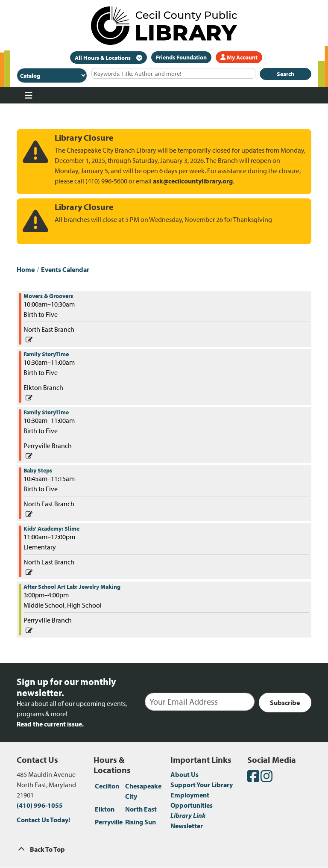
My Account (239, 57)
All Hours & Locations (103, 58)
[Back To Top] (164, 849)
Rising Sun (141, 822)
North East (141, 809)
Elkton (105, 809)
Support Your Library (202, 785)
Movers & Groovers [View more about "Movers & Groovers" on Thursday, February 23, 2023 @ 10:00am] (48, 296)
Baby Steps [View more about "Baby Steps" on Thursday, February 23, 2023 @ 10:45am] (38, 470)
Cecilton (107, 786)
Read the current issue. (50, 724)
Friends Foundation (181, 57)
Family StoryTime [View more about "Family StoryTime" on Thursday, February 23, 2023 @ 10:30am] (46, 354)
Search (286, 74)
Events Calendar (65, 269)
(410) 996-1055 (40, 805)
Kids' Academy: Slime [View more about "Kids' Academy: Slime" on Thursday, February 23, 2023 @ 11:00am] (51, 528)
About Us (184, 774)
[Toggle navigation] (28, 95)
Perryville (109, 822)
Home (26, 269)
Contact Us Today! (43, 820)
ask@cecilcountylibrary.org (193, 181)
